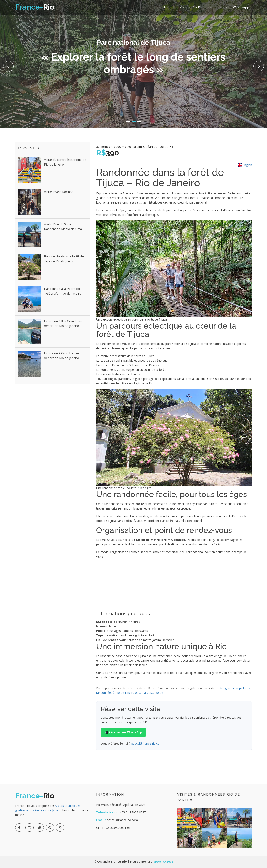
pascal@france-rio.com (147, 743)
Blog (224, 7)
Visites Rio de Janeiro (197, 7)
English (245, 165)
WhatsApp (241, 7)
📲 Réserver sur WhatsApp (123, 732)
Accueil (169, 7)
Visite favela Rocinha (59, 192)
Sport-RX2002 (163, 861)
